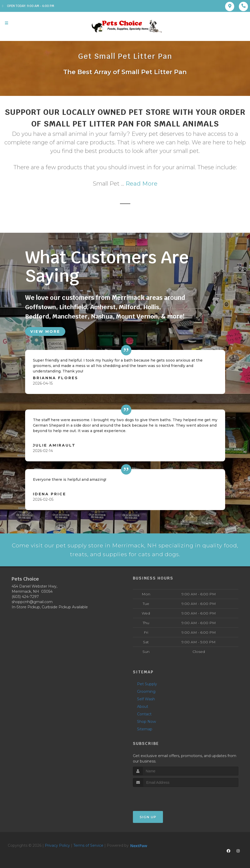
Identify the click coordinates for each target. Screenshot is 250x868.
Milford (130, 307)
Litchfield (73, 307)
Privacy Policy (57, 846)
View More (45, 331)
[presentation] (160, 797)
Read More (142, 184)
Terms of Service (88, 846)
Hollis (152, 307)
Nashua (102, 316)
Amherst (104, 307)
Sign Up (148, 817)
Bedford (37, 316)
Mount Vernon (137, 316)
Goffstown (41, 307)
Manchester (70, 316)
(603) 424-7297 (25, 597)
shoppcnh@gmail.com (32, 603)
